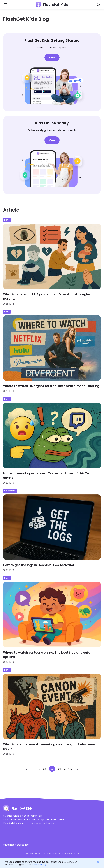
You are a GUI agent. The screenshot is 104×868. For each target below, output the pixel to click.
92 (44, 769)
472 (70, 769)
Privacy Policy (39, 864)
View (52, 57)
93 (52, 769)
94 (60, 769)
